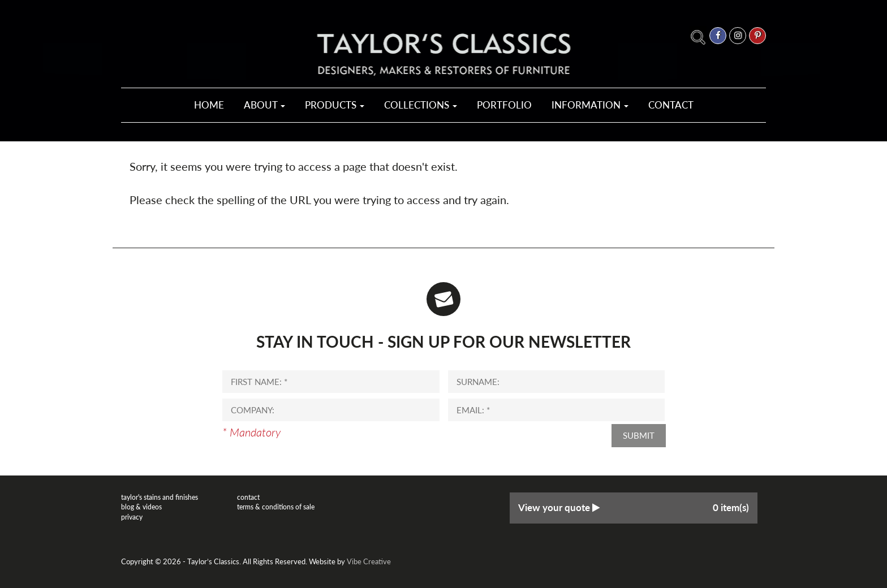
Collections (421, 105)
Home (209, 105)
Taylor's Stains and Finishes (160, 497)
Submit (639, 435)
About (264, 105)
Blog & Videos (141, 507)
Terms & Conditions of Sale (276, 507)
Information (590, 105)
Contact (671, 105)
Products (335, 105)
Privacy (132, 517)
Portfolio (504, 105)
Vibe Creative (369, 561)
